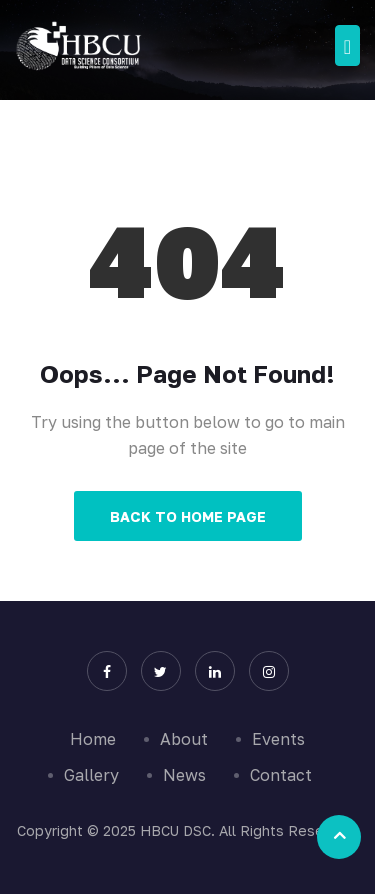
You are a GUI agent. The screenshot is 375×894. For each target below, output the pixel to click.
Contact (281, 775)
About (184, 739)
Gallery (91, 775)
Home (93, 739)
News (184, 775)
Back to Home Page (188, 516)
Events (278, 739)
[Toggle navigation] (347, 45)
